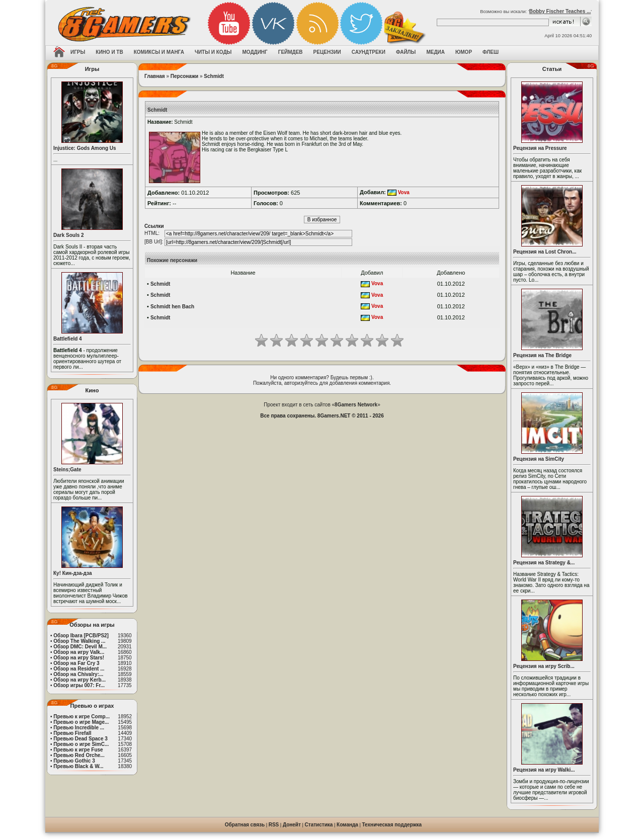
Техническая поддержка (392, 825)
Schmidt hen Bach (172, 307)
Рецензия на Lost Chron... (545, 252)
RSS (274, 825)
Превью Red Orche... (79, 755)
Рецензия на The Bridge (542, 355)
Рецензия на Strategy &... (544, 563)
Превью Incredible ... (79, 728)
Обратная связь (245, 825)
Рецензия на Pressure (540, 148)
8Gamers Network (356, 405)
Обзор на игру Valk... (79, 652)
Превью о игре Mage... (81, 722)
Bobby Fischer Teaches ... (560, 11)
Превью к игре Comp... (82, 717)
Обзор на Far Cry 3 (76, 663)
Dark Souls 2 (69, 235)
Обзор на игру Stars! (79, 658)
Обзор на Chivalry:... (78, 674)
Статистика (319, 825)
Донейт (292, 825)
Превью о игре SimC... (81, 744)
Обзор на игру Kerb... (79, 680)
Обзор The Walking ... (79, 641)
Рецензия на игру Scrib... (544, 666)
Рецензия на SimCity (539, 459)
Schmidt (214, 76)
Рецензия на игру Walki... (544, 770)
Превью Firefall (72, 733)
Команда (347, 825)
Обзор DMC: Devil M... (80, 647)
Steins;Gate (67, 470)
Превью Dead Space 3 (80, 739)
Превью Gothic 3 (74, 761)
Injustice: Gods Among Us (85, 148)
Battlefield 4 (68, 339)
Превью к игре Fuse (78, 750)
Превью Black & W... (78, 766)
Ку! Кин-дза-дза (72, 573)
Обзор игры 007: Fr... (79, 685)
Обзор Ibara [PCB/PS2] (81, 636)
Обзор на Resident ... (79, 669)
